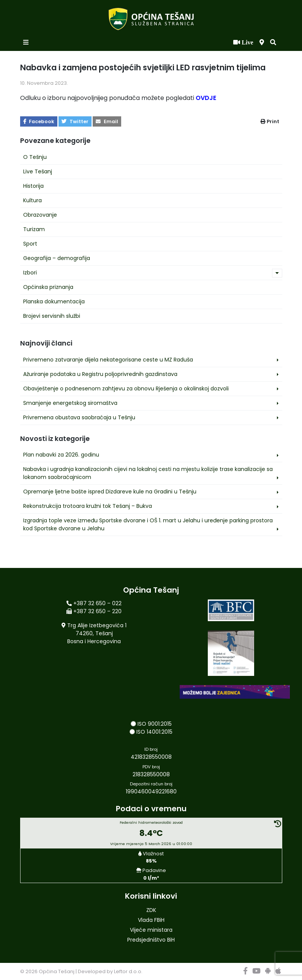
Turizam (34, 229)
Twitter (75, 121)
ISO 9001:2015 (155, 724)
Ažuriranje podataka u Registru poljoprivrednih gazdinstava (100, 374)
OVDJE (206, 98)
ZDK (151, 910)
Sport (30, 244)
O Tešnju (35, 157)
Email (107, 121)
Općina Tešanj (57, 971)
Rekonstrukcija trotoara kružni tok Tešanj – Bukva (88, 506)
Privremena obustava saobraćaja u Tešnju (79, 417)
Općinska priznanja (48, 287)
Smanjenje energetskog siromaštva (70, 403)
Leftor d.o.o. (128, 971)
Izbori (30, 273)
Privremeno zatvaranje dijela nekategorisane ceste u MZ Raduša (108, 360)
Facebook (39, 121)
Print (270, 121)
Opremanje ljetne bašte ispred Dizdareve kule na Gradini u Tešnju (110, 492)
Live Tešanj (38, 171)
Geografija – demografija (57, 258)
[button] (273, 43)
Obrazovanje (40, 215)
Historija (33, 186)
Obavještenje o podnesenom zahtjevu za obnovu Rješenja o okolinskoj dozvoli (126, 389)
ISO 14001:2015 (154, 732)
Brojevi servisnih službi (52, 316)
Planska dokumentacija (54, 301)
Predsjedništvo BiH (151, 940)
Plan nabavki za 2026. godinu (61, 455)
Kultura (32, 200)
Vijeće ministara (151, 930)
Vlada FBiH (151, 920)
